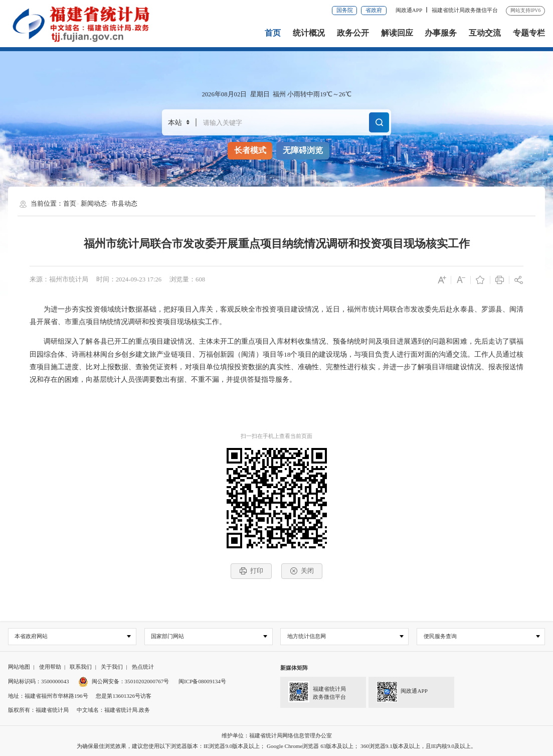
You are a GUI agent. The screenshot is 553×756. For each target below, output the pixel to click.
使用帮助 (50, 667)
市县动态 (124, 204)
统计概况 (309, 33)
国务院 (345, 10)
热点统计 (143, 667)
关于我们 (112, 667)
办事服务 (441, 33)
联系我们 (81, 667)
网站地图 (19, 667)
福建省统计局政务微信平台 (465, 10)
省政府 (374, 10)
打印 (251, 571)
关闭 (302, 571)
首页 (273, 33)
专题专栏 (529, 33)
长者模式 (250, 150)
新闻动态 (94, 204)
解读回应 (397, 33)
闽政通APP (409, 10)
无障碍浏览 (303, 150)
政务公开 (353, 33)
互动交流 (485, 33)
